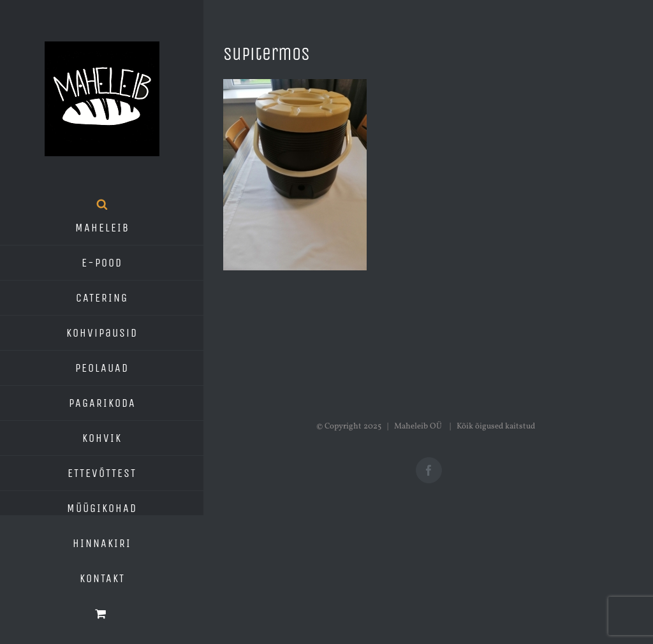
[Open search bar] (102, 204)
